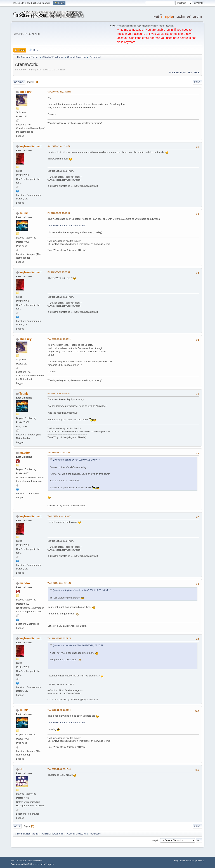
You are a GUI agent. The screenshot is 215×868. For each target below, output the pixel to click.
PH (21, 769)
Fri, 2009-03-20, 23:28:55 (59, 272)
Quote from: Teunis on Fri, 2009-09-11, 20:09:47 (76, 460)
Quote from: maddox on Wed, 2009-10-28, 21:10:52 (78, 645)
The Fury (25, 92)
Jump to (155, 840)
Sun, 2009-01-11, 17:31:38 (59, 92)
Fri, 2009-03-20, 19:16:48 (59, 213)
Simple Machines (35, 861)
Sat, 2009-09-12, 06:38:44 (59, 453)
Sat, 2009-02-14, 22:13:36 (59, 146)
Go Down (19, 82)
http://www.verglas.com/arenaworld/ (67, 226)
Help (176, 861)
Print (197, 82)
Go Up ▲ (200, 861)
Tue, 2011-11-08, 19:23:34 (59, 710)
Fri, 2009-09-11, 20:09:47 (59, 394)
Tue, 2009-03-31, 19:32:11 (59, 339)
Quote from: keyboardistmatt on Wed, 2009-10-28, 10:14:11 (82, 590)
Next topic (194, 72)
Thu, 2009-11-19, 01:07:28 (59, 638)
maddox (25, 453)
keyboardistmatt (30, 146)
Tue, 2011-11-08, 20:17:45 (59, 769)
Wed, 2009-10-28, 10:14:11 (59, 516)
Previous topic (177, 72)
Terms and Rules (187, 861)
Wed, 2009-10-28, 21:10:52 (59, 583)
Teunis (24, 213)
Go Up (17, 826)
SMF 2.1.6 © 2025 (19, 861)
